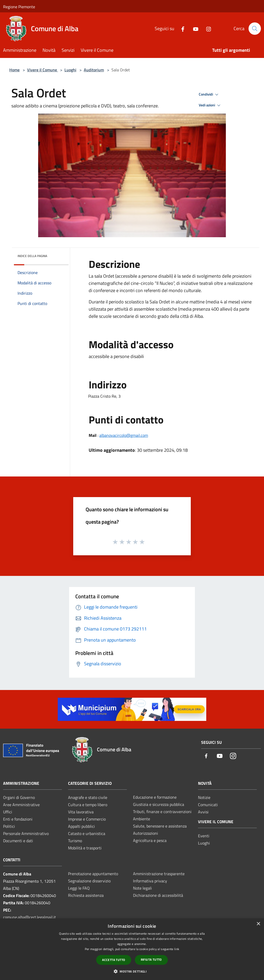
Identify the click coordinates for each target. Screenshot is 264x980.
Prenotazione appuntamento (93, 874)
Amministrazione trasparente (159, 874)
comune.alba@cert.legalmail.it (30, 917)
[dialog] (132, 949)
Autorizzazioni (146, 833)
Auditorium (94, 70)
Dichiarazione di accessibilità (158, 895)
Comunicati (208, 805)
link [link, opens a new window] (177, 949)
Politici (9, 826)
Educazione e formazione (155, 797)
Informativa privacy (150, 881)
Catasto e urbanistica (87, 833)
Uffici (8, 812)
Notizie (204, 797)
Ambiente (142, 819)
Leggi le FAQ (79, 888)
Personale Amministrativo (26, 833)
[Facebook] (181, 28)
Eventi (204, 836)
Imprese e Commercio (87, 819)
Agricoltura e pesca (150, 840)
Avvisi (203, 812)
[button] (132, 971)
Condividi (209, 95)
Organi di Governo (19, 797)
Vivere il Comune (43, 70)
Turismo (75, 841)
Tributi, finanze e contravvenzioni (162, 812)
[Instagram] (207, 28)
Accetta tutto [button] (114, 960)
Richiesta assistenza (86, 895)
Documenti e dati (18, 841)
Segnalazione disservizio (89, 881)
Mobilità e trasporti (85, 848)
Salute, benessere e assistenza (160, 826)
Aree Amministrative (21, 805)
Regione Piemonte (19, 7)
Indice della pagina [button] (32, 256)
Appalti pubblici (81, 826)
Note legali (142, 888)
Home (14, 70)
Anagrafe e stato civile (88, 797)
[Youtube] (194, 28)
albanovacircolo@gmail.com (124, 435)
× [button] (258, 924)
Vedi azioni (210, 105)
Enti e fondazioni (18, 819)
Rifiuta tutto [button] (151, 960)
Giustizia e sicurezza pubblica (159, 804)
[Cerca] (255, 29)
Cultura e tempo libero (88, 805)
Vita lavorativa (81, 812)
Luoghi (70, 70)
